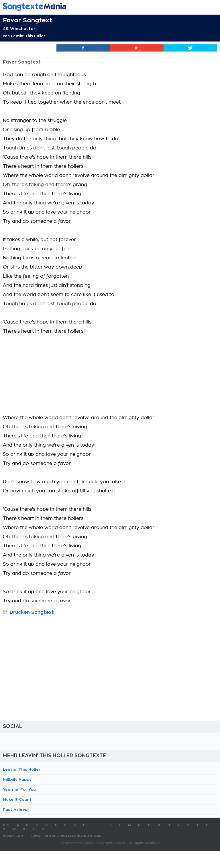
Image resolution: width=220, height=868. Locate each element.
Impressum (13, 836)
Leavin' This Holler (28, 36)
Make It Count (17, 799)
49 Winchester (19, 29)
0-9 (6, 825)
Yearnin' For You (19, 789)
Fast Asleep (15, 809)
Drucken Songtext (32, 612)
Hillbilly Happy (17, 779)
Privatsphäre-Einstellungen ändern (66, 836)
